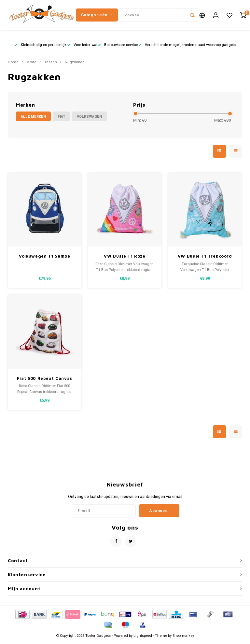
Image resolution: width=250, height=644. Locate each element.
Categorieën (97, 16)
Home (13, 65)
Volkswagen (89, 119)
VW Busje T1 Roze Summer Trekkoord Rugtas (125, 259)
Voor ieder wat (82, 47)
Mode (31, 65)
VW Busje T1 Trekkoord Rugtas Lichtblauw (205, 259)
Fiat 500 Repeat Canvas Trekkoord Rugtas (45, 381)
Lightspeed (143, 638)
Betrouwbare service (118, 47)
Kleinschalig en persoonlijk (40, 47)
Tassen (51, 65)
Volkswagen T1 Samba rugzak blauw (44, 259)
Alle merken (33, 119)
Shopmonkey (183, 638)
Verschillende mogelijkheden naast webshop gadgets (187, 47)
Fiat (61, 119)
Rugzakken (75, 65)
